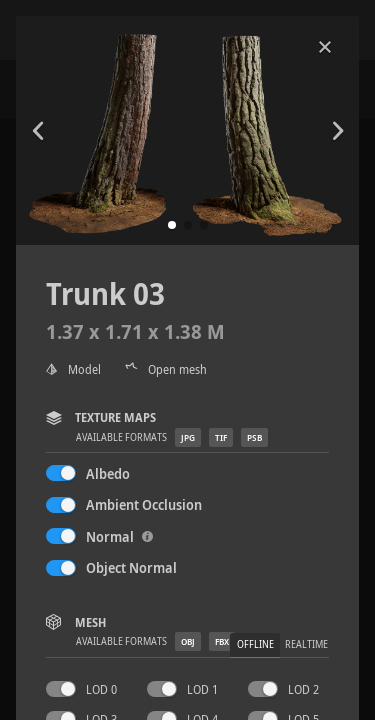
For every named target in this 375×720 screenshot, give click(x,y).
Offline (255, 644)
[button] (172, 225)
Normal (119, 536)
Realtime (306, 644)
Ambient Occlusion (144, 504)
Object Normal (131, 567)
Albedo (108, 473)
